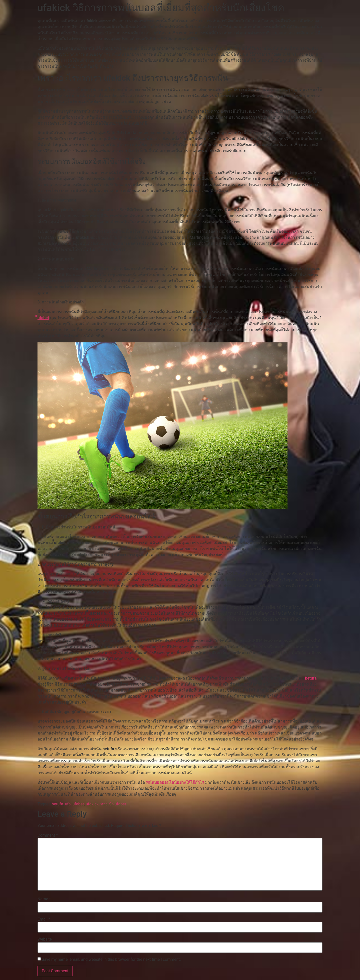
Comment (48, 835)
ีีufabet (43, 318)
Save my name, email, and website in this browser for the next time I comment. (111, 960)
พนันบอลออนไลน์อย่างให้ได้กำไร (175, 782)
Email (44, 919)
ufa (68, 804)
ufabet (78, 804)
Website (45, 939)
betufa (311, 678)
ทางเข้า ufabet (113, 804)
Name (44, 899)
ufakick (92, 804)
